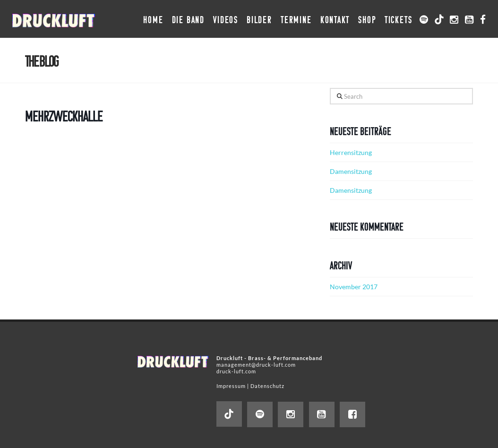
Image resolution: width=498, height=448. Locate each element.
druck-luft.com (236, 371)
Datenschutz (267, 386)
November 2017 (354, 287)
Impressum (231, 386)
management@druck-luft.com (256, 365)
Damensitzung (351, 171)
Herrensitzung (351, 152)
